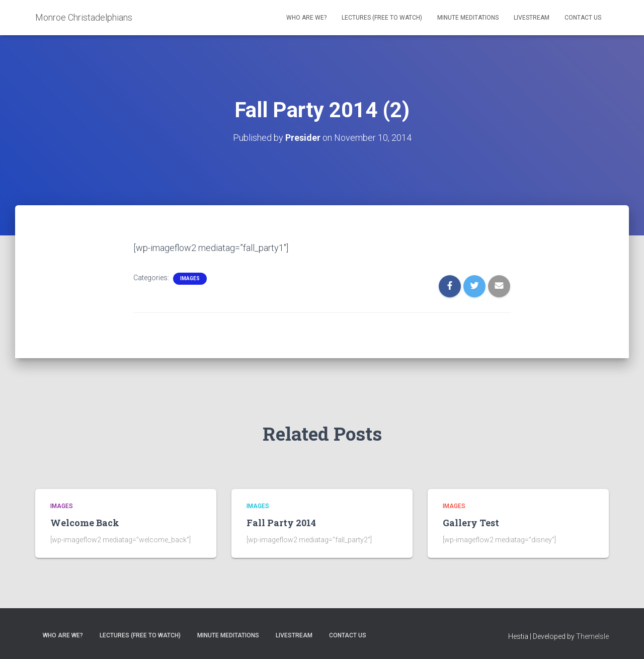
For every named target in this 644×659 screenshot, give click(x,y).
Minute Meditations (468, 18)
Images (190, 278)
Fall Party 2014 (281, 523)
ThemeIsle (592, 636)
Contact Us (583, 18)
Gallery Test (471, 523)
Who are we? (306, 18)
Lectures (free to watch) (382, 18)
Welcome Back (85, 523)
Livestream (532, 18)
